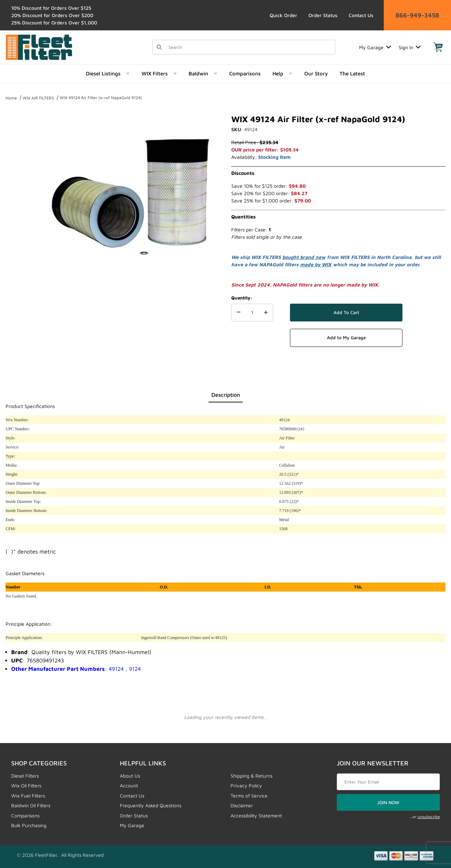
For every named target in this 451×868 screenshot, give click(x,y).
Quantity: (242, 298)
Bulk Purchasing (29, 825)
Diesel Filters (25, 776)
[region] (20, 195)
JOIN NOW (388, 802)
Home (11, 98)
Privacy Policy (246, 785)
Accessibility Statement (256, 815)
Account (129, 785)
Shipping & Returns (252, 776)
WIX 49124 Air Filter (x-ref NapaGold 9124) (101, 98)
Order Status (323, 15)
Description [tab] (226, 395)
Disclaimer (242, 805)
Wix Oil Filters (26, 785)
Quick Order (283, 15)
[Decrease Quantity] (239, 313)
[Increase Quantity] (266, 313)
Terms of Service (249, 796)
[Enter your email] (388, 782)
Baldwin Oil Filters (31, 805)
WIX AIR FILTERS (38, 98)
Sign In (410, 47)
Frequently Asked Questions (151, 805)
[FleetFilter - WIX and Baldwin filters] (39, 47)
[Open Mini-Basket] (438, 47)
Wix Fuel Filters (28, 796)
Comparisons (25, 815)
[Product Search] (250, 47)
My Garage (375, 47)
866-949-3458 (417, 15)
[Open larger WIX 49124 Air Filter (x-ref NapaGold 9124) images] (130, 198)
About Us (130, 776)
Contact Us (361, 15)
